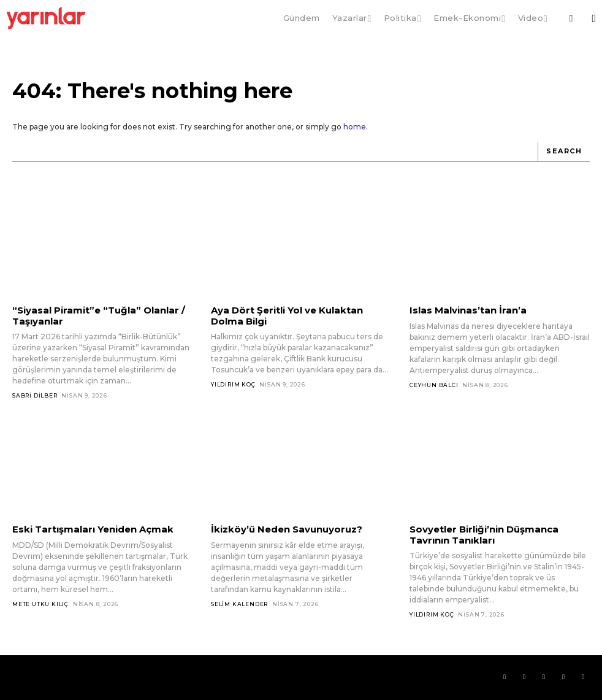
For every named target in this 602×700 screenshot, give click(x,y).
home (355, 127)
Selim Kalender (239, 604)
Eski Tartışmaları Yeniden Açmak (93, 529)
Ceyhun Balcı (434, 385)
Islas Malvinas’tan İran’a (468, 310)
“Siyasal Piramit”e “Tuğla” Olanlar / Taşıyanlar (99, 315)
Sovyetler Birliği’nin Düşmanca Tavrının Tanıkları (484, 534)
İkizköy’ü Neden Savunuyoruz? (287, 529)
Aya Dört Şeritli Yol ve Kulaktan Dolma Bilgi (287, 315)
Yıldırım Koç (233, 384)
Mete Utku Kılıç (40, 604)
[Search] (564, 152)
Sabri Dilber (35, 395)
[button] (571, 18)
